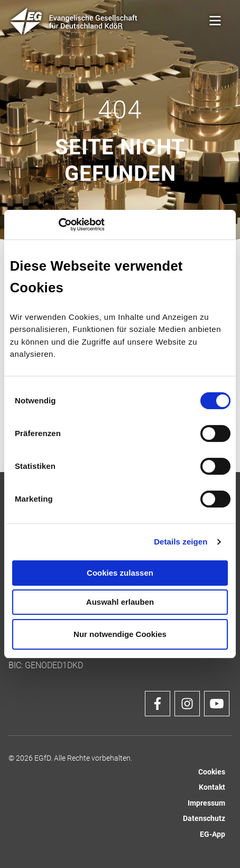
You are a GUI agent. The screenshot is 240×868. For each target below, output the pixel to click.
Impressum (206, 803)
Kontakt (212, 787)
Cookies (212, 772)
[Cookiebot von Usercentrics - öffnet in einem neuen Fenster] (58, 225)
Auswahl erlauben (120, 602)
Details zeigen (181, 542)
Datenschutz (204, 819)
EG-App (213, 834)
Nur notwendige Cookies (120, 634)
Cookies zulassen (120, 573)
